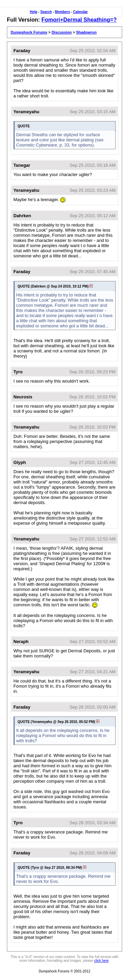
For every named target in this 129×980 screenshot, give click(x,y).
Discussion (62, 32)
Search (46, 12)
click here (101, 961)
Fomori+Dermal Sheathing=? (79, 20)
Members (63, 12)
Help (34, 12)
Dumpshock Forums (29, 32)
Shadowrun (86, 32)
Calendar (80, 12)
